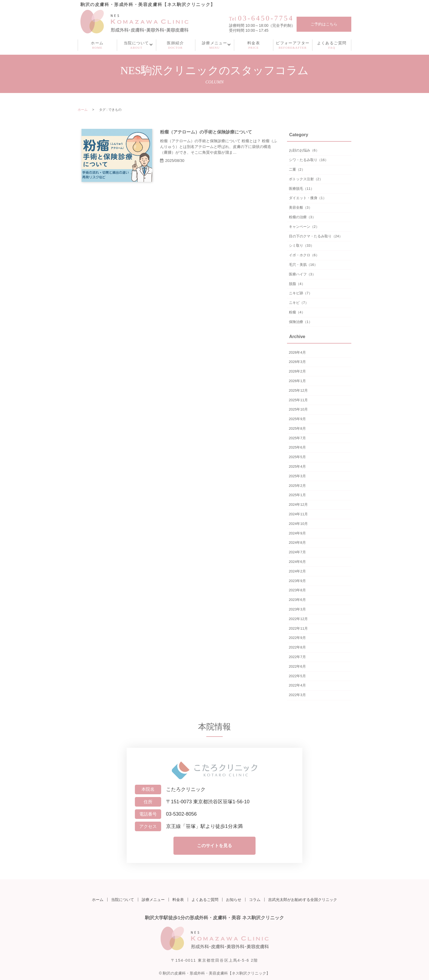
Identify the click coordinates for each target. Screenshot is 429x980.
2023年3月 (297, 609)
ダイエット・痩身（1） (308, 198)
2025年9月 (297, 419)
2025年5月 (297, 457)
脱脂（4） (297, 284)
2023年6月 (297, 600)
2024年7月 (297, 552)
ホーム (83, 110)
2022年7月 (297, 657)
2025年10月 (298, 409)
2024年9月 (297, 533)
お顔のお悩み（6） (304, 150)
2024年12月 (298, 504)
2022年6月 (297, 666)
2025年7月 (297, 438)
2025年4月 (297, 466)
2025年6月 (297, 447)
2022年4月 (297, 685)
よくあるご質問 (205, 900)
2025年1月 (297, 495)
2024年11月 (298, 514)
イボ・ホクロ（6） (304, 255)
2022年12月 (298, 619)
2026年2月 (297, 371)
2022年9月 (297, 638)
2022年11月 (298, 628)
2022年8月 (297, 647)
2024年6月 (297, 562)
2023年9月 (297, 581)
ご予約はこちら (324, 24)
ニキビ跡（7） (301, 293)
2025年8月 (297, 428)
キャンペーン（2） (304, 227)
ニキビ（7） (299, 303)
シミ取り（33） (302, 245)
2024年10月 (298, 524)
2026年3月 (297, 362)
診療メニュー (153, 900)
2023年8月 (297, 590)
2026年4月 (297, 352)
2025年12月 (298, 390)
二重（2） (297, 169)
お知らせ (234, 900)
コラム (255, 900)
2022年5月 (297, 676)
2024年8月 (297, 543)
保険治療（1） (301, 322)
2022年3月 (297, 695)
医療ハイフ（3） (302, 274)
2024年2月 (297, 571)
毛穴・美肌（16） (303, 265)
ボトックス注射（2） (306, 179)
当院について (123, 900)
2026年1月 (297, 381)
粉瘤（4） (297, 312)
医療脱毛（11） (302, 189)
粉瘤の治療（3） (302, 217)
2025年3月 (297, 476)
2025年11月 (298, 400)
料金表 (178, 900)
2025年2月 (297, 486)
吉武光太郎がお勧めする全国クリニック (303, 900)
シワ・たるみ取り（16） (309, 160)
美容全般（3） (301, 207)
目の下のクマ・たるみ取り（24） (316, 236)
